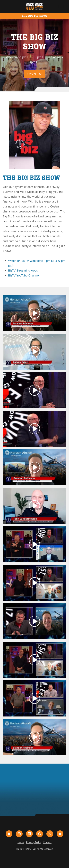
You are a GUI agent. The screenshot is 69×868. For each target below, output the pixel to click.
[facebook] (9, 834)
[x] (50, 834)
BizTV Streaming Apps (23, 270)
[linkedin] (29, 834)
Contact (47, 842)
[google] (40, 834)
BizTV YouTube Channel (24, 275)
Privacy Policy (34, 842)
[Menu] (61, 6)
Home (21, 842)
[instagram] (19, 834)
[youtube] (60, 834)
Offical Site (35, 74)
